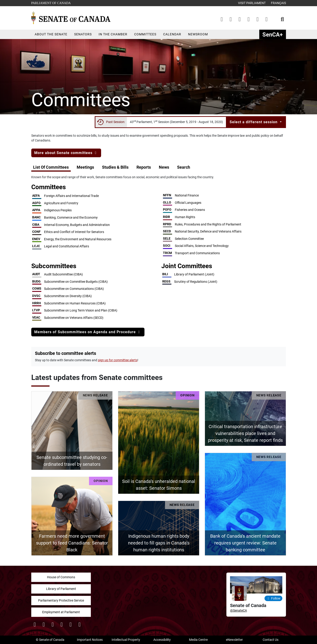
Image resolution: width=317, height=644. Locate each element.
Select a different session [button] (254, 122)
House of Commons (61, 577)
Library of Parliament (61, 589)
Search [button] (184, 167)
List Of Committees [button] (51, 167)
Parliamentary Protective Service (61, 600)
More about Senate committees (66, 153)
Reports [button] (144, 167)
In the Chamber (113, 34)
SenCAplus (273, 34)
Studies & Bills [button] (115, 167)
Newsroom (198, 34)
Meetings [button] (85, 167)
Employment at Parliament (61, 612)
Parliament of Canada (51, 3)
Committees (145, 34)
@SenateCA (238, 610)
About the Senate (51, 34)
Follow (273, 598)
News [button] (164, 167)
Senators (83, 34)
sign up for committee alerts (118, 360)
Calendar (172, 34)
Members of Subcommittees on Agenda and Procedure (88, 332)
